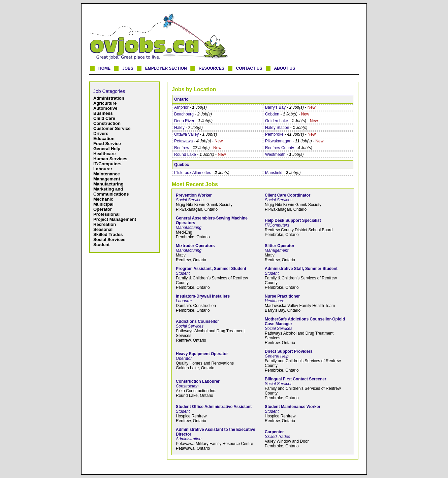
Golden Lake (277, 121)
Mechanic (103, 199)
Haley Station (277, 128)
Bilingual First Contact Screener (296, 379)
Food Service (107, 144)
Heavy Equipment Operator (202, 354)
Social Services (109, 240)
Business (103, 113)
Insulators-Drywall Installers (203, 296)
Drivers (101, 133)
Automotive (105, 108)
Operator (103, 209)
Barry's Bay (275, 107)
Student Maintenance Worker (293, 407)
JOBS (128, 68)
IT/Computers (107, 164)
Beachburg (184, 114)
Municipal (103, 204)
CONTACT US (249, 68)
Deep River (184, 121)
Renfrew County (280, 148)
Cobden (272, 114)
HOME (104, 68)
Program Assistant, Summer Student (211, 269)
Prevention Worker (194, 195)
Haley (179, 128)
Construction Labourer (198, 381)
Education (104, 139)
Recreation (105, 224)
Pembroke (274, 134)
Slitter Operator (280, 246)
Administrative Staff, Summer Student (301, 269)
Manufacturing (108, 184)
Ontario (181, 99)
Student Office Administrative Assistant (214, 407)
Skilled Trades (108, 234)
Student (101, 245)
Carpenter (274, 432)
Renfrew (182, 148)
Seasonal (103, 229)
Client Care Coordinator (287, 195)
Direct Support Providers (289, 351)
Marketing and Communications (111, 192)
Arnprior (181, 107)
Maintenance (107, 174)
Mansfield (274, 173)
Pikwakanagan (278, 141)
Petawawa (183, 141)
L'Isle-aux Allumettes (193, 173)
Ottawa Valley (186, 134)
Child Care (104, 118)
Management (107, 179)
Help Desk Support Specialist (293, 220)
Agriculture (105, 103)
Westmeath (275, 155)
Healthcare (104, 154)
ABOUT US (285, 68)
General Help (107, 149)
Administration (109, 98)
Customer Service (112, 128)
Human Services (110, 159)
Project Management (115, 219)
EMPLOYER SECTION (166, 68)
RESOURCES (212, 68)
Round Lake (185, 155)
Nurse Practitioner (282, 296)
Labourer (103, 169)
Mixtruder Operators (195, 246)
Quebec (182, 165)
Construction (107, 123)
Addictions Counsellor (197, 321)
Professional (106, 214)
